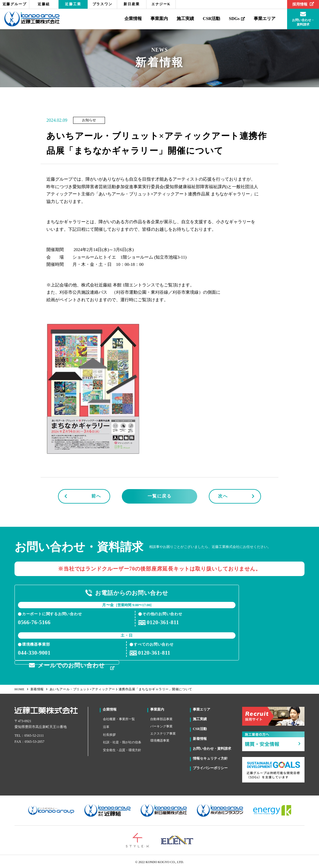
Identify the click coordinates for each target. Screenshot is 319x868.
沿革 (106, 726)
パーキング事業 (161, 725)
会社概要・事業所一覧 (119, 718)
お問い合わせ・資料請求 (212, 747)
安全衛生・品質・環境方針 (122, 749)
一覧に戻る (160, 496)
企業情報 (133, 19)
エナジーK (161, 4)
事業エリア (265, 19)
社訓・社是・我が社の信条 (122, 741)
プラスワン (103, 4)
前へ (96, 496)
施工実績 (185, 19)
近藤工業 (73, 4)
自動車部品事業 (161, 718)
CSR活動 (211, 19)
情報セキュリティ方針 (210, 757)
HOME (22, 688)
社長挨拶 (109, 733)
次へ (223, 496)
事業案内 (159, 19)
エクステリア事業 (163, 732)
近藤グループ (15, 4)
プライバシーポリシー (210, 767)
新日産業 (132, 4)
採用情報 (303, 4)
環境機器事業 (160, 740)
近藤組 (44, 4)
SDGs (237, 19)
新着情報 (39, 688)
